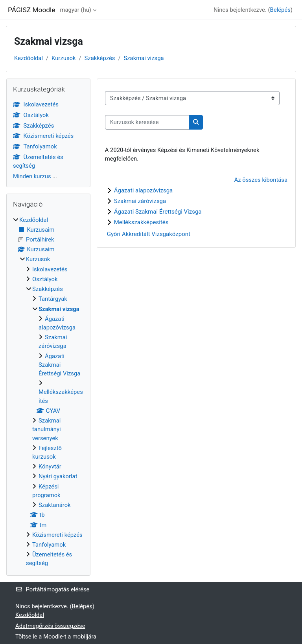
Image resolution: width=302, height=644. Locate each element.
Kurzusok (64, 58)
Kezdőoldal (29, 58)
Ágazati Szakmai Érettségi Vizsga (158, 212)
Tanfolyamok (35, 146)
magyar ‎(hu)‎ (76, 10)
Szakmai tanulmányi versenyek (47, 429)
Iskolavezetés (36, 104)
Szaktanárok (55, 505)
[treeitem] (48, 392)
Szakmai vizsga (144, 58)
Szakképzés (100, 58)
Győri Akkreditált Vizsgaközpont (149, 234)
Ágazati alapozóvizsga (144, 190)
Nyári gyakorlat (58, 476)
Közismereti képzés (43, 136)
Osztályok (31, 115)
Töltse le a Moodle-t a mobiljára (56, 637)
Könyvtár (50, 467)
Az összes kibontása (261, 180)
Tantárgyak (53, 299)
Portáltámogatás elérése (52, 589)
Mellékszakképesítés (141, 222)
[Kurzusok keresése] (147, 122)
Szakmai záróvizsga (140, 201)
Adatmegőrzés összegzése (50, 626)
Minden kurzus (32, 176)
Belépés (280, 10)
